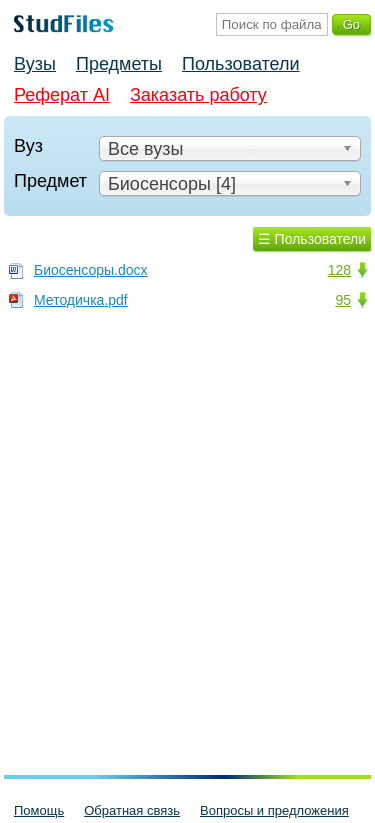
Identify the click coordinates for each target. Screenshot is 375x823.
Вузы (35, 64)
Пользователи (240, 64)
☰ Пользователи (312, 239)
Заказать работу (198, 95)
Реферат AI (62, 95)
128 (339, 270)
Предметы (119, 64)
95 (343, 300)
